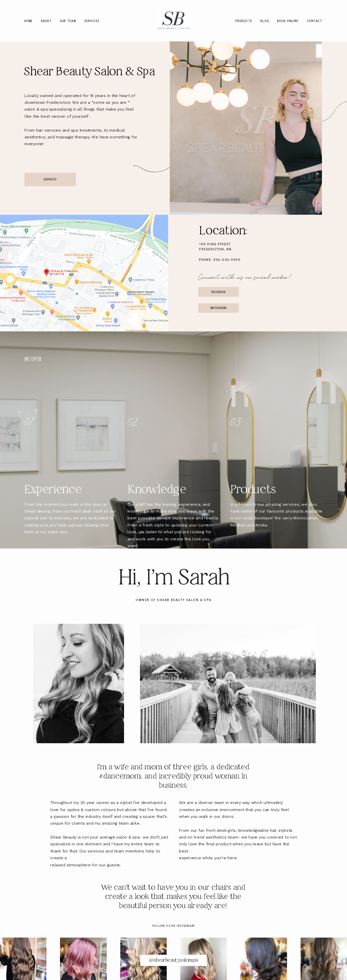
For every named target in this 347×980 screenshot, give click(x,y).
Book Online (288, 21)
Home (29, 21)
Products (244, 21)
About (46, 21)
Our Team (68, 21)
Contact (315, 21)
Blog (265, 21)
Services (92, 21)
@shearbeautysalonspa (173, 960)
